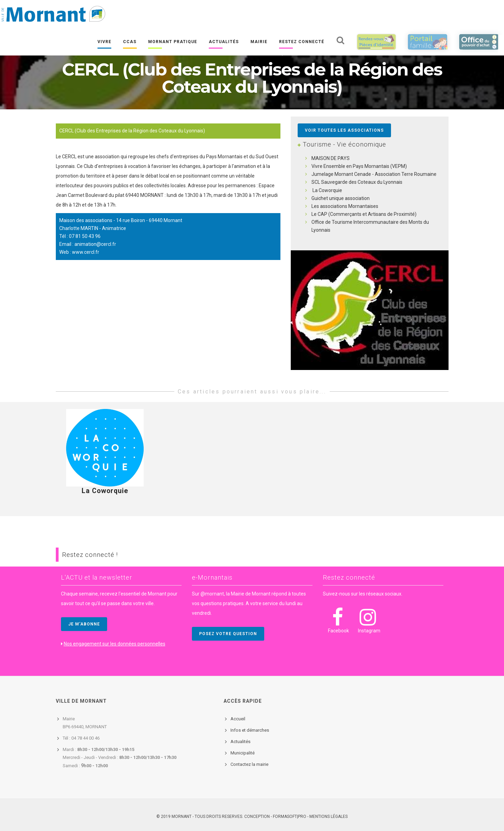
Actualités (224, 42)
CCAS (130, 42)
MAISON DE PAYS (331, 158)
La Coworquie (327, 190)
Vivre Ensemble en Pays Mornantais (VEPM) (359, 166)
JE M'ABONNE (84, 624)
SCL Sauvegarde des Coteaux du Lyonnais (357, 182)
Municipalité (243, 753)
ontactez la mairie (251, 764)
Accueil (238, 719)
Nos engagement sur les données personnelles (115, 644)
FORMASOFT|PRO (290, 817)
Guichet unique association (341, 198)
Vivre (104, 42)
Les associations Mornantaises (345, 206)
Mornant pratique (173, 42)
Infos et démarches (250, 730)
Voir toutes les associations (344, 130)
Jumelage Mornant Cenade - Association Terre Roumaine (374, 174)
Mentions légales (328, 817)
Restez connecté (302, 42)
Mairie (259, 42)
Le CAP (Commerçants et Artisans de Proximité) (364, 214)
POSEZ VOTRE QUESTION (228, 634)
